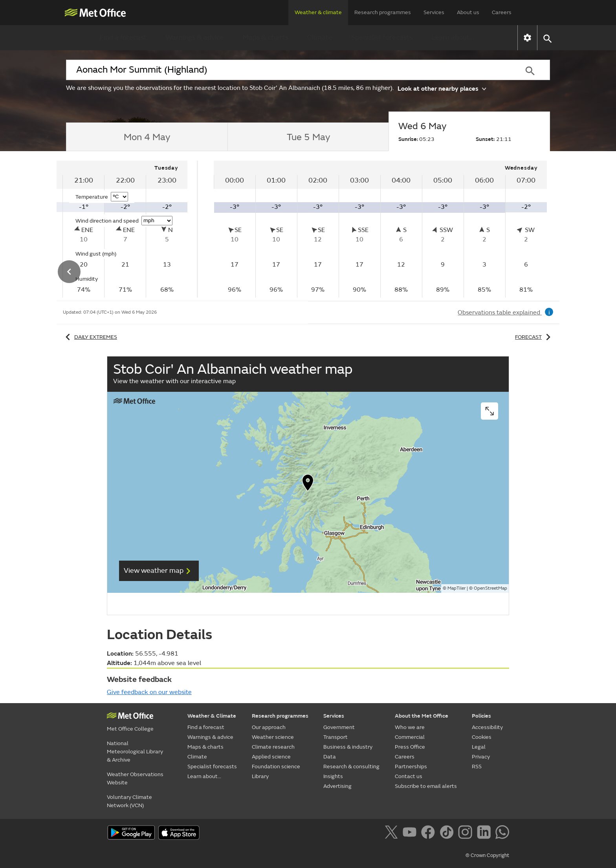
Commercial (410, 737)
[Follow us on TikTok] (448, 833)
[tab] (147, 137)
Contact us (409, 776)
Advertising (337, 786)
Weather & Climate (212, 716)
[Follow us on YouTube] (411, 833)
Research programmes (383, 12)
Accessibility (487, 727)
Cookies (482, 737)
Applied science (271, 757)
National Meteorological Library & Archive (135, 752)
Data (330, 757)
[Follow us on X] (393, 833)
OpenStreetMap (490, 588)
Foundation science (276, 767)
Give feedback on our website (149, 692)
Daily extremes (90, 337)
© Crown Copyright (487, 855)
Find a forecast (123, 37)
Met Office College (130, 729)
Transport (335, 737)
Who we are (410, 727)
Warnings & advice (195, 37)
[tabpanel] (380, 229)
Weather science (273, 737)
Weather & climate (318, 12)
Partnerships (411, 767)
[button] (547, 38)
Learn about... (453, 37)
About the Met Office (422, 716)
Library (260, 776)
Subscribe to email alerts (426, 786)
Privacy (481, 757)
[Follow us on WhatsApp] (502, 833)
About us (468, 12)
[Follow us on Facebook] (430, 833)
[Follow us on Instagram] (467, 833)
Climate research (273, 747)
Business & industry (348, 747)
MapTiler (456, 588)
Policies (481, 716)
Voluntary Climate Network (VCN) (129, 801)
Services (434, 12)
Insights (333, 776)
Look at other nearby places (442, 88)
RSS (477, 767)
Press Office (410, 747)
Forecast (534, 337)
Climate (320, 37)
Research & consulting (351, 767)
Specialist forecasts (382, 37)
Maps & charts (266, 37)
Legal (479, 747)
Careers (502, 12)
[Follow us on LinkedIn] (485, 833)
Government (339, 727)
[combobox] (288, 70)
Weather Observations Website (135, 778)
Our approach (269, 727)
